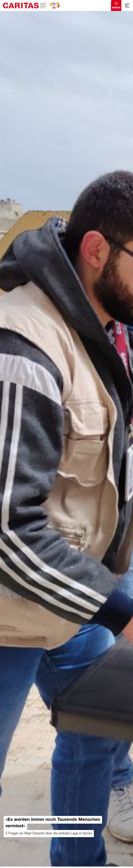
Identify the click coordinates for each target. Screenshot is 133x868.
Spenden (116, 5)
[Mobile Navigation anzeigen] (127, 5)
